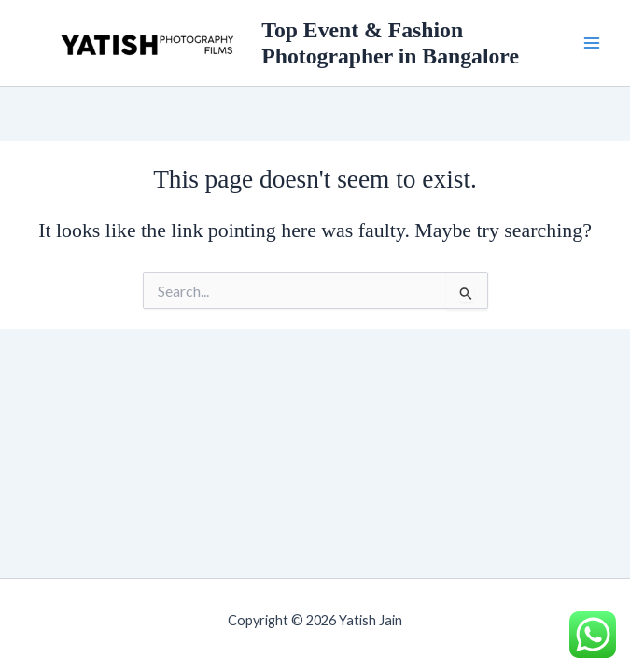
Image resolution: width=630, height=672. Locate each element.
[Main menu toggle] (592, 43)
